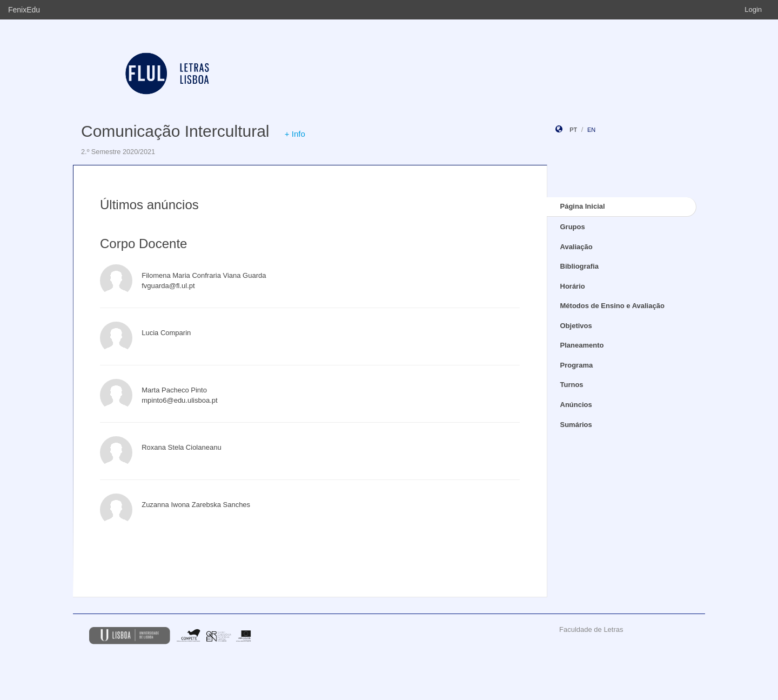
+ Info (295, 134)
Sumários (576, 425)
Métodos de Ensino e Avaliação (612, 306)
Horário (573, 286)
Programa (577, 365)
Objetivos (576, 326)
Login (753, 9)
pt (573, 130)
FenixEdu (24, 10)
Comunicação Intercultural (175, 131)
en (591, 130)
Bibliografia (580, 266)
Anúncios (576, 405)
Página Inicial (583, 206)
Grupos (573, 227)
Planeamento (582, 345)
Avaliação (576, 247)
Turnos (572, 385)
